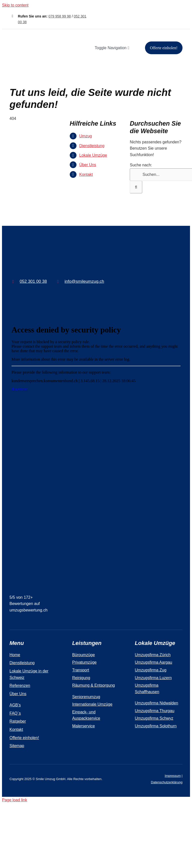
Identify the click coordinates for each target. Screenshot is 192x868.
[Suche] (136, 187)
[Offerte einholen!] (164, 48)
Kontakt (86, 174)
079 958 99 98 (60, 16)
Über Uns (88, 165)
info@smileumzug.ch (84, 281)
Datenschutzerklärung (167, 782)
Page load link (15, 800)
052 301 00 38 (33, 281)
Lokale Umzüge (93, 155)
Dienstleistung (92, 146)
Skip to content (15, 5)
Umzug (86, 136)
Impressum (173, 776)
